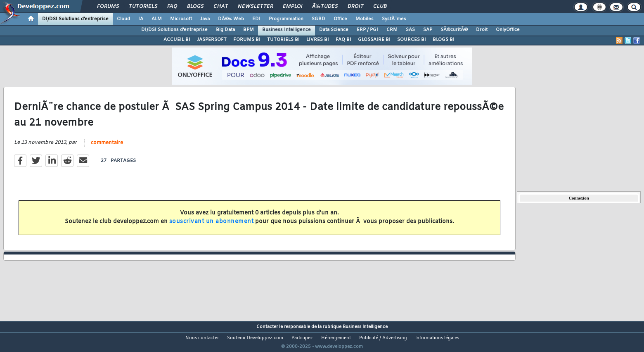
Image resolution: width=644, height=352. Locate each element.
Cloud (123, 19)
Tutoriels (143, 7)
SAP (428, 30)
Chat (221, 7)
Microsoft (181, 19)
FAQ (172, 7)
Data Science (334, 30)
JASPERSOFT (212, 40)
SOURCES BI (412, 40)
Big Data (225, 30)
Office (340, 19)
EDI (256, 19)
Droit (355, 7)
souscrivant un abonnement (212, 227)
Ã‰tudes (325, 7)
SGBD (318, 19)
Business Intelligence (286, 30)
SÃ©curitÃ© (454, 30)
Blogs (195, 7)
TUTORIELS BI (283, 40)
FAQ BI (343, 40)
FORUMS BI (247, 40)
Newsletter (255, 7)
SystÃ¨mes (394, 19)
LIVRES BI (318, 40)
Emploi (292, 7)
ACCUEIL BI (177, 40)
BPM (249, 30)
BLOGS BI (444, 40)
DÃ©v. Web (231, 19)
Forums (108, 7)
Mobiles (365, 19)
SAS (410, 30)
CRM (392, 30)
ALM (157, 19)
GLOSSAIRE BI (374, 40)
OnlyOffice (508, 30)
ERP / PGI (367, 30)
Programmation (286, 19)
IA (141, 19)
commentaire (107, 148)
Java (205, 19)
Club (380, 7)
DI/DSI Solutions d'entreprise (75, 19)
